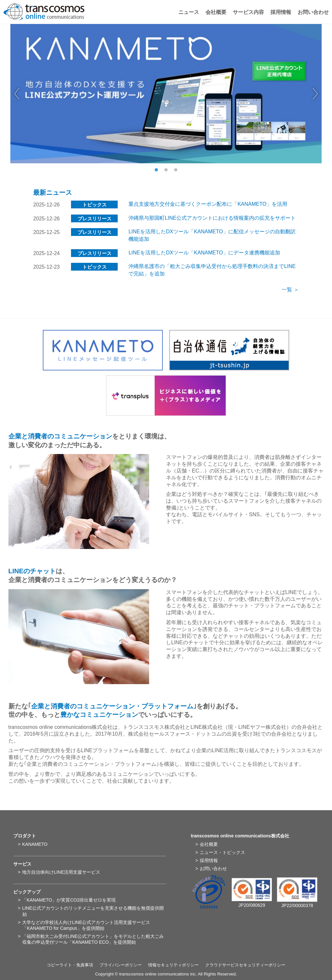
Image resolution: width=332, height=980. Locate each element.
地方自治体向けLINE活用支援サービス (61, 872)
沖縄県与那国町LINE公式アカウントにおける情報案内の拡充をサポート (212, 218)
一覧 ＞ (290, 290)
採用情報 (281, 12)
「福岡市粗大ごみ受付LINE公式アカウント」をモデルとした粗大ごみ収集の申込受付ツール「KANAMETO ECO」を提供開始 (93, 939)
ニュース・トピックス (222, 852)
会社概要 (216, 12)
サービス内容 (248, 12)
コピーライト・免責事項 (70, 965)
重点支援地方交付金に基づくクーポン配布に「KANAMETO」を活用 (208, 204)
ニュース (189, 12)
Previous (17, 94)
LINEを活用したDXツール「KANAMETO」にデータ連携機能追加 (204, 253)
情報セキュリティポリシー (173, 965)
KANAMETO (35, 844)
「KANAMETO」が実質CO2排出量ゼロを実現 (69, 900)
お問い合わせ (313, 12)
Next (315, 94)
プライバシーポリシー (121, 965)
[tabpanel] (166, 94)
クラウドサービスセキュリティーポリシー (245, 965)
